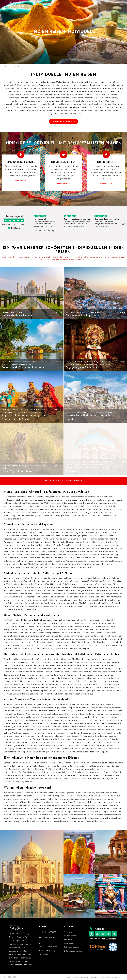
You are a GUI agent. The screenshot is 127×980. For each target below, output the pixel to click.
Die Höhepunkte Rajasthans (82, 316)
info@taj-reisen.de (48, 937)
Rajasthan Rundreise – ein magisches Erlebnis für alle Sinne (24, 417)
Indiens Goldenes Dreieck (17, 316)
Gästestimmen (70, 936)
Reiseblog (68, 939)
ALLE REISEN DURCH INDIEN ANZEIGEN (63, 481)
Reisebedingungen (72, 947)
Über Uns (68, 932)
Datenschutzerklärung (73, 951)
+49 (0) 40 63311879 (48, 932)
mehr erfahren (21, 181)
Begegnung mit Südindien (81, 368)
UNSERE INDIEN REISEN (63, 121)
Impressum (69, 943)
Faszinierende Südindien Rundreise (23, 368)
